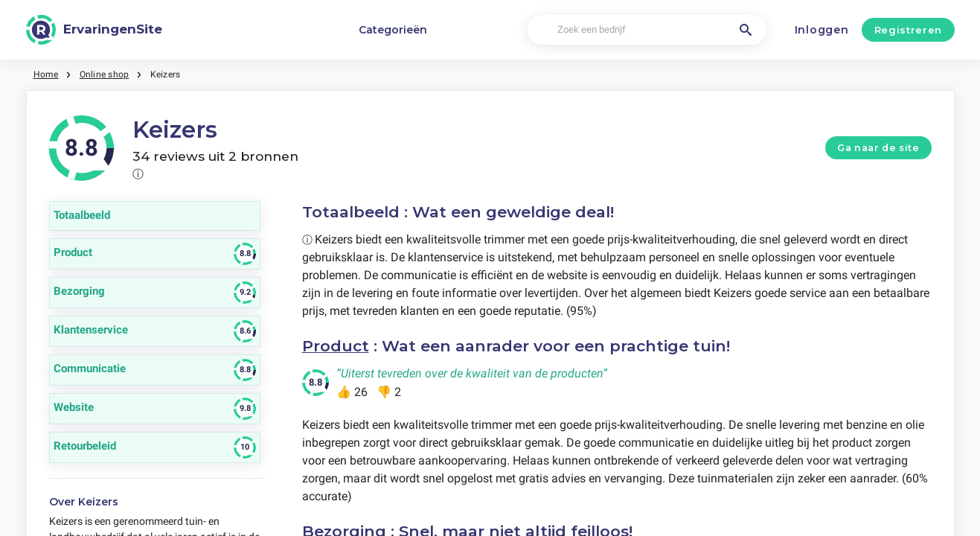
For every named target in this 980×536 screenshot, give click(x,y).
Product (336, 346)
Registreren (908, 30)
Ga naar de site (878, 148)
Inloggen (822, 30)
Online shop (105, 74)
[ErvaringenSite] (95, 30)
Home (46, 74)
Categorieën (393, 30)
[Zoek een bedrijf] (647, 30)
